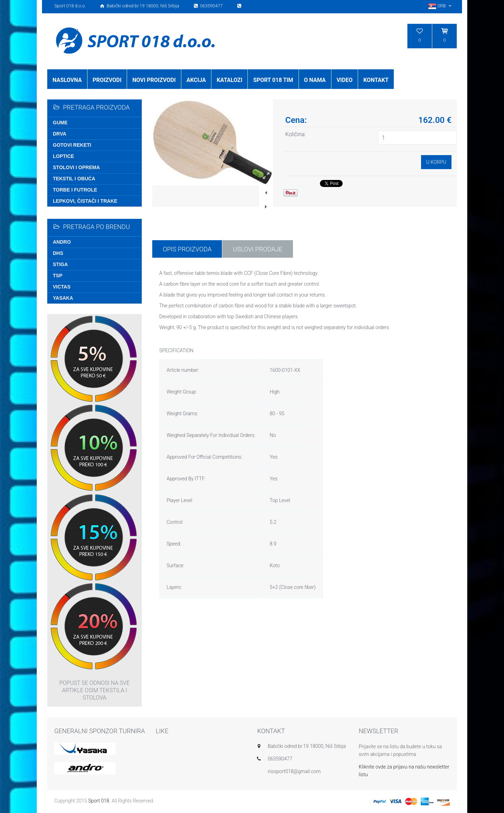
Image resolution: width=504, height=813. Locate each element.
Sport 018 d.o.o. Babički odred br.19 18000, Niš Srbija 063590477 (148, 6)
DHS (58, 253)
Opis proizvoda (187, 249)
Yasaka (63, 298)
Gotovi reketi (72, 145)
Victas (62, 287)
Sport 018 (99, 801)
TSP (58, 276)
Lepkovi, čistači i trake (85, 201)
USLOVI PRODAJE (257, 249)
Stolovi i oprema (76, 167)
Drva (59, 134)
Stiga (60, 264)
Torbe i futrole (75, 190)
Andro (62, 242)
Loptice (64, 156)
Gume (60, 123)
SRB (441, 6)
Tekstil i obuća (74, 179)
